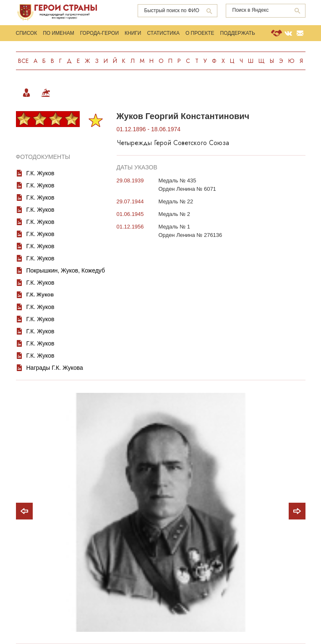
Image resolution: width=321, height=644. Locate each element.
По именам (59, 33)
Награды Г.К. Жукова (55, 368)
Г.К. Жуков (40, 173)
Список (27, 33)
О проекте (200, 33)
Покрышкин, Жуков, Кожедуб (66, 270)
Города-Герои (99, 33)
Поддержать (238, 33)
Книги (133, 33)
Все (23, 61)
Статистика (163, 33)
